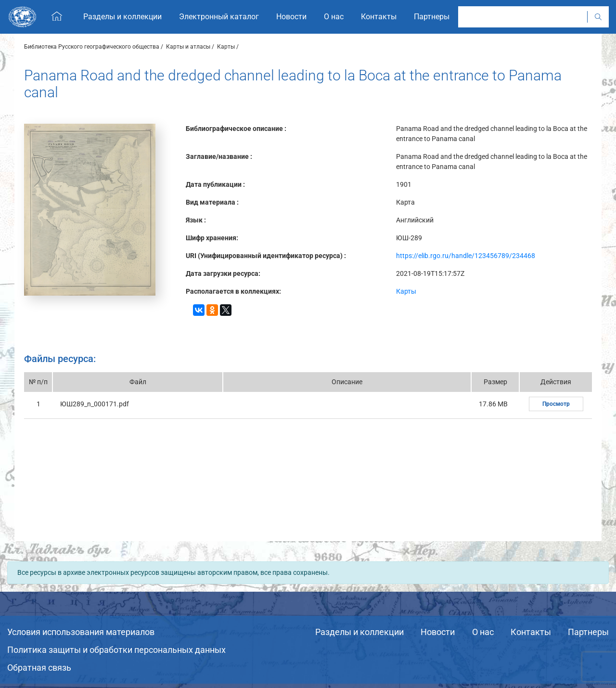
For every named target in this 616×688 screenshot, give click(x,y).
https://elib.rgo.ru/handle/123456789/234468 (466, 256)
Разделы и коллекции (359, 632)
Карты (226, 47)
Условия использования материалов (81, 632)
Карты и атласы (188, 47)
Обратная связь (39, 668)
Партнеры (588, 632)
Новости (438, 632)
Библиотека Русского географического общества (92, 47)
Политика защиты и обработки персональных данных (116, 650)
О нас (483, 632)
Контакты (531, 632)
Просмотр (556, 404)
